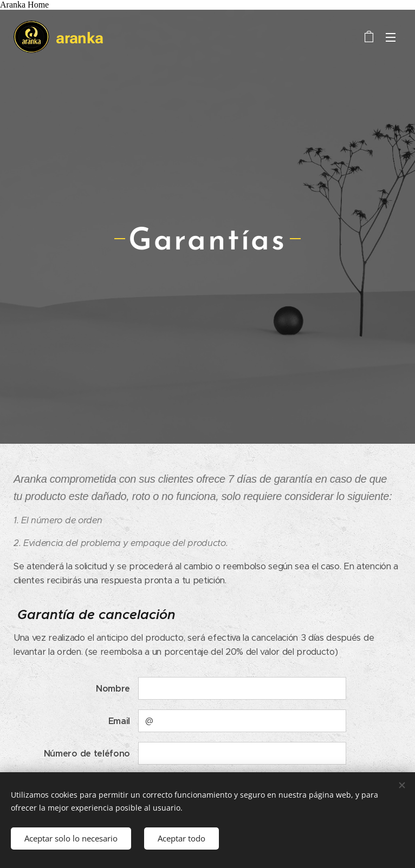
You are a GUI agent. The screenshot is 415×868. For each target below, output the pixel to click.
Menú (391, 37)
